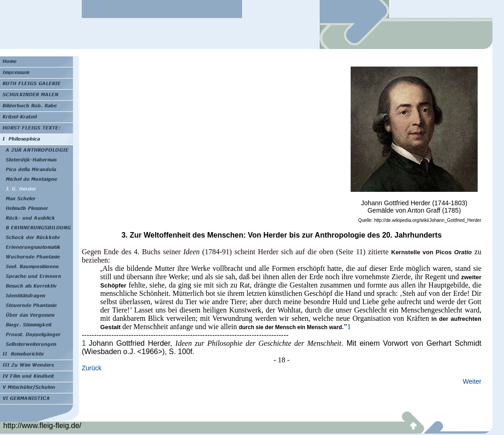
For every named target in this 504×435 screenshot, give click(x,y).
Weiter (472, 381)
